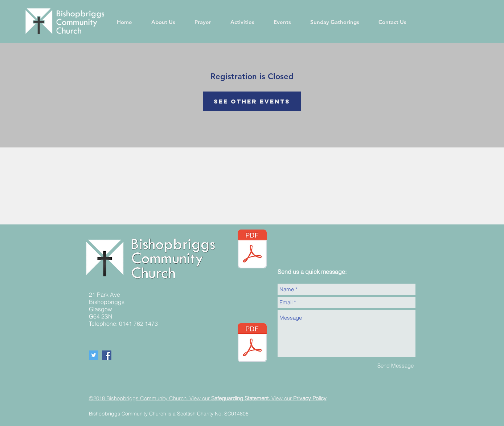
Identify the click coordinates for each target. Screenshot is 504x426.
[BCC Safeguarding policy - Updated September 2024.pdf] (252, 344)
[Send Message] (396, 366)
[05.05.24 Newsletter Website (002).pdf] (252, 250)
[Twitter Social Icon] (94, 355)
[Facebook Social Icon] (107, 355)
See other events (252, 101)
